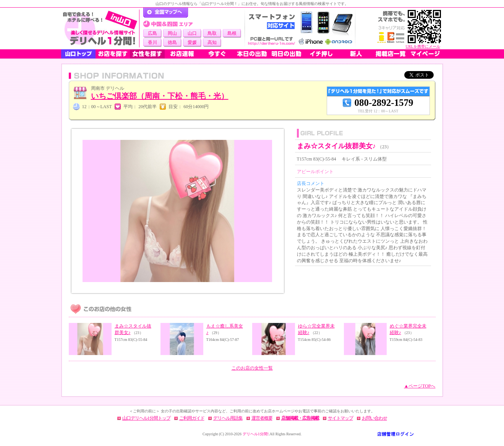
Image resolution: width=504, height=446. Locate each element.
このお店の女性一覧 (252, 368)
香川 (152, 42)
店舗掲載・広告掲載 (300, 418)
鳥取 (212, 33)
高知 (212, 42)
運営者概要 (262, 418)
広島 (152, 33)
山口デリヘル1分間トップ (146, 418)
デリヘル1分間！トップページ (166, 13)
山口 (192, 33)
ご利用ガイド (192, 418)
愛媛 (192, 42)
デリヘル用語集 (228, 418)
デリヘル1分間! (256, 434)
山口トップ (78, 54)
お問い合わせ (374, 418)
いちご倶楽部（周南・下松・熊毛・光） (160, 96)
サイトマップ (340, 418)
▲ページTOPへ (420, 386)
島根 (232, 33)
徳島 (172, 42)
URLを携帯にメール (423, 46)
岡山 (172, 33)
